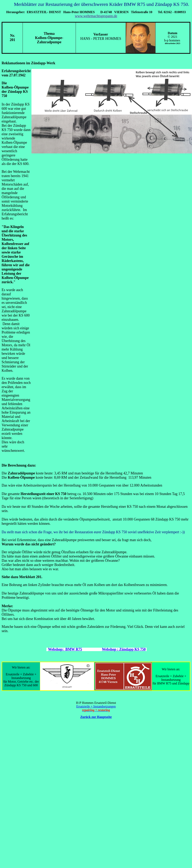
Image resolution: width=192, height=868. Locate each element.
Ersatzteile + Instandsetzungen (96, 706)
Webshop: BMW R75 (65, 649)
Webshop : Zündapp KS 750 (124, 649)
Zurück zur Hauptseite (96, 717)
